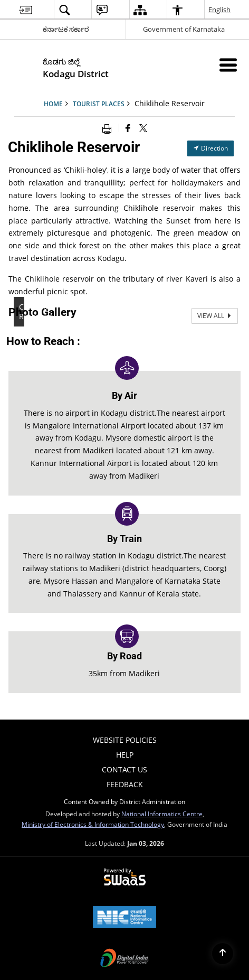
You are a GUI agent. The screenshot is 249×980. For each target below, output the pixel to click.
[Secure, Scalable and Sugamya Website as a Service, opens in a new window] (125, 878)
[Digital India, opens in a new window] (125, 959)
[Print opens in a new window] (109, 128)
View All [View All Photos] (215, 316)
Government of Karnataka (184, 29)
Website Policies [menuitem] (125, 740)
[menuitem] (26, 10)
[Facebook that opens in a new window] (128, 128)
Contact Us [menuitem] (125, 769)
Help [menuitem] (125, 755)
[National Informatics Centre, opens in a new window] (125, 918)
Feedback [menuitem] (125, 784)
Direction (210, 148)
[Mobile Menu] (228, 65)
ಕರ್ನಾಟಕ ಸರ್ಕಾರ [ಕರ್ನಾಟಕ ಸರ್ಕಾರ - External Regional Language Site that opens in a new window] (66, 29)
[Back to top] (223, 954)
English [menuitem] (220, 10)
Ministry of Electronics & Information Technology (93, 824)
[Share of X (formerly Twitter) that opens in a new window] (143, 128)
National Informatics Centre (162, 814)
